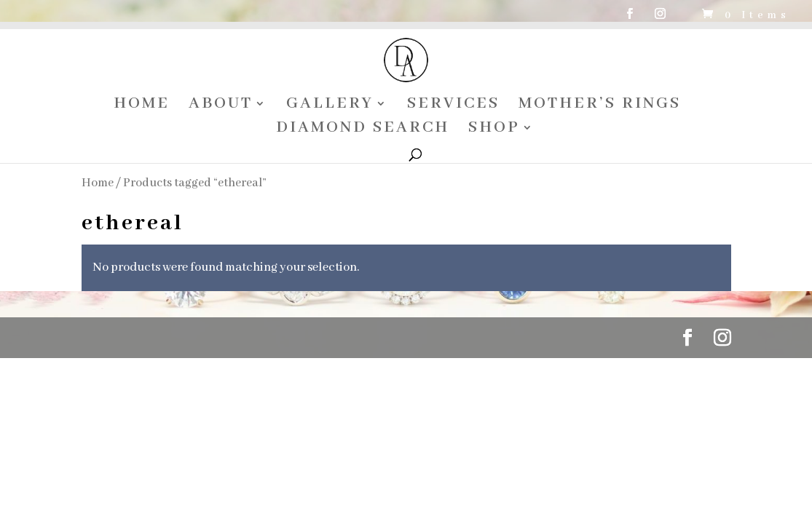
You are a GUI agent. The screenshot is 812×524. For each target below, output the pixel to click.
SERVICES (453, 106)
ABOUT (221, 106)
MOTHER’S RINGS (600, 106)
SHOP (494, 130)
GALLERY (330, 106)
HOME (142, 106)
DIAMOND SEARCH (363, 130)
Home (98, 183)
